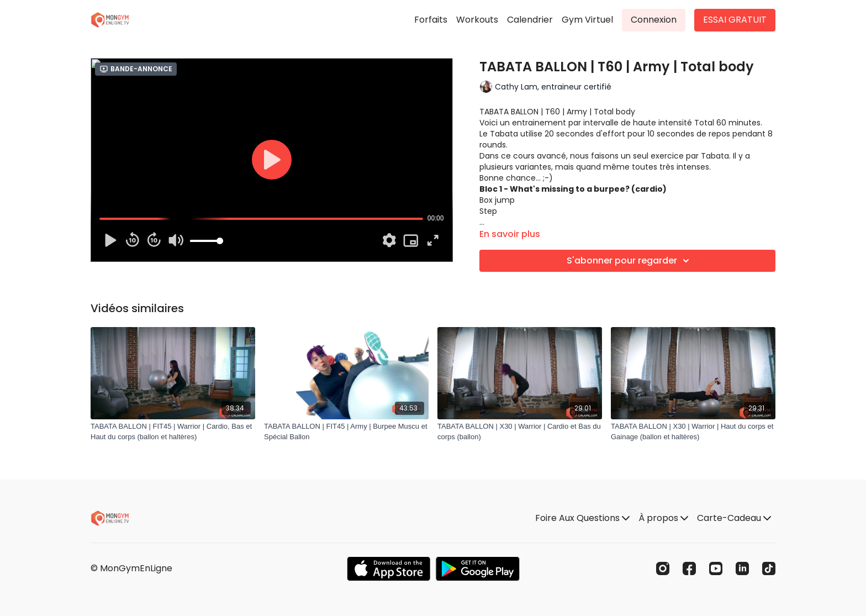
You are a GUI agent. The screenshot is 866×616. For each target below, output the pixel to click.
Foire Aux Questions (582, 518)
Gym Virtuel (587, 20)
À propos (663, 518)
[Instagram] (663, 568)
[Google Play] (478, 569)
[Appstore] (389, 569)
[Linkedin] (742, 568)
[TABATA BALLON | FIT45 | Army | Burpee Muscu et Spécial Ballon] (346, 432)
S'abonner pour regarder (630, 261)
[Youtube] (716, 568)
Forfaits (431, 20)
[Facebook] (689, 568)
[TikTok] (769, 568)
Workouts (477, 20)
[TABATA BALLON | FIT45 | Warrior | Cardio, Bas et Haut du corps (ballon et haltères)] (173, 432)
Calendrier (530, 20)
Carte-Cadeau (734, 518)
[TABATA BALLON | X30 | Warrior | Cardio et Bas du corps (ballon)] (520, 432)
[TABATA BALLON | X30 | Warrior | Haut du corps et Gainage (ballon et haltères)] (693, 432)
